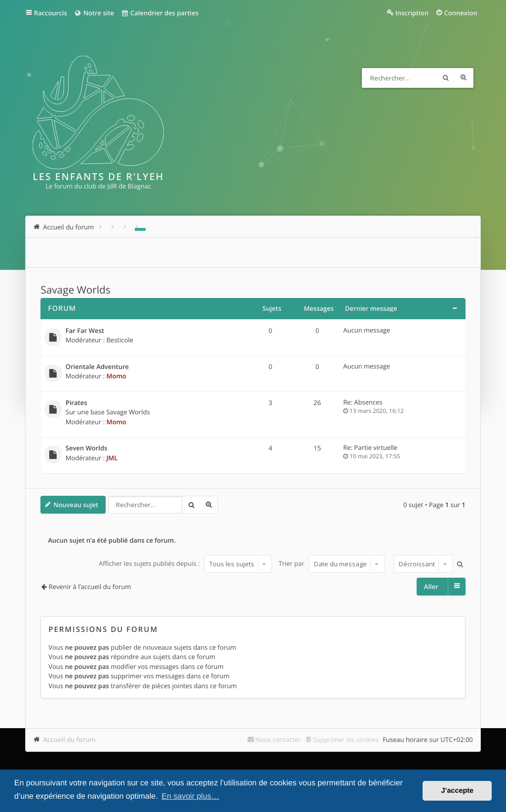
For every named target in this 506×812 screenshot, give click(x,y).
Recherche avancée (464, 78)
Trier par (331, 564)
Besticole (119, 340)
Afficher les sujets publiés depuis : (185, 564)
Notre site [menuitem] (94, 13)
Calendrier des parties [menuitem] (160, 13)
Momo (116, 376)
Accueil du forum (69, 739)
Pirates (77, 403)
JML (112, 458)
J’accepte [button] (457, 791)
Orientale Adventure (97, 367)
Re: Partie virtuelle (370, 447)
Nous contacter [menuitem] (278, 739)
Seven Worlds (87, 448)
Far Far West (85, 331)
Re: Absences (363, 402)
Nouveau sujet (76, 505)
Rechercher (446, 78)
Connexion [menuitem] (461, 13)
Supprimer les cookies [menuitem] (346, 739)
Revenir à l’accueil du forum (90, 587)
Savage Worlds (75, 290)
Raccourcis (51, 13)
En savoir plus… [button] (190, 796)
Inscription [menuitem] (412, 13)
